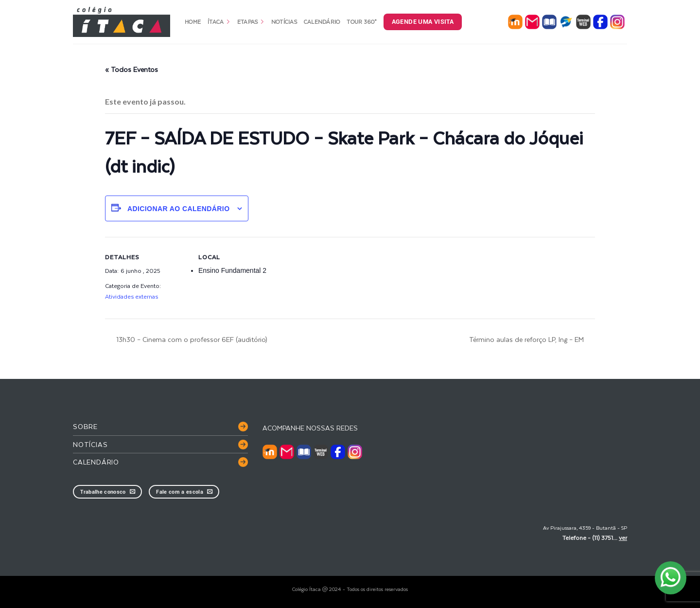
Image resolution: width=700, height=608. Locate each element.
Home (193, 22)
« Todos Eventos (131, 69)
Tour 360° (361, 22)
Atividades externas (131, 296)
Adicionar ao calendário (179, 209)
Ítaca (219, 22)
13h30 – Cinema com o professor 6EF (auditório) (191, 339)
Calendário (322, 22)
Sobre (85, 426)
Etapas (251, 22)
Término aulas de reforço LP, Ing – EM (527, 339)
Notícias (284, 22)
